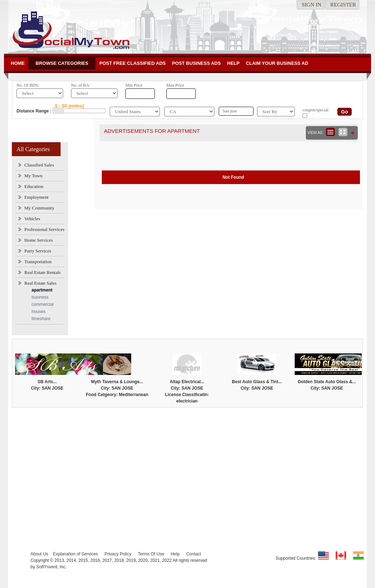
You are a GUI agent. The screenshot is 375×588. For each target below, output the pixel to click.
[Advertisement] (187, 465)
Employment (36, 197)
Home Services (39, 240)
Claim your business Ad (277, 63)
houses (39, 312)
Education (34, 186)
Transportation (38, 262)
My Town (34, 176)
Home (18, 63)
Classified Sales (39, 165)
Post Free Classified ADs (132, 63)
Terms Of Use (151, 554)
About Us (39, 554)
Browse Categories (62, 63)
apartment (42, 290)
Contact (193, 554)
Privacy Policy (118, 554)
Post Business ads (196, 63)
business (40, 297)
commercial (42, 304)
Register (343, 5)
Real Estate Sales (41, 283)
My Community (39, 208)
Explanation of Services (75, 554)
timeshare (41, 319)
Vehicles (32, 219)
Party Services (38, 251)
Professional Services (44, 229)
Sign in (312, 5)
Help (234, 63)
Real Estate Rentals (42, 272)
